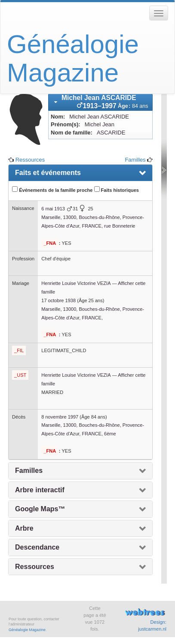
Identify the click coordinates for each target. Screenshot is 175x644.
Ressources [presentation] (35, 567)
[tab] (100, 102)
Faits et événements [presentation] (48, 173)
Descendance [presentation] (37, 547)
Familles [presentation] (29, 470)
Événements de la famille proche (52, 189)
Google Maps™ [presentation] (40, 509)
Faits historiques (117, 189)
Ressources (30, 160)
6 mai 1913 (53, 209)
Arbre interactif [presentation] (40, 490)
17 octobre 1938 (58, 300)
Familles (135, 160)
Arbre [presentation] (24, 528)
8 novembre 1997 (60, 417)
